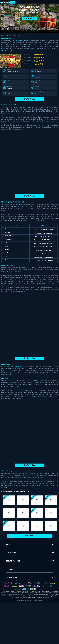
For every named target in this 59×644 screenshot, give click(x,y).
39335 (24, 598)
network (29, 30)
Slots (2, 35)
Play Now (30, 99)
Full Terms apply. (34, 31)
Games (8, 35)
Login (7, 2)
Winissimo (5, 50)
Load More (29, 536)
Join (13, 2)
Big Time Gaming (17, 41)
